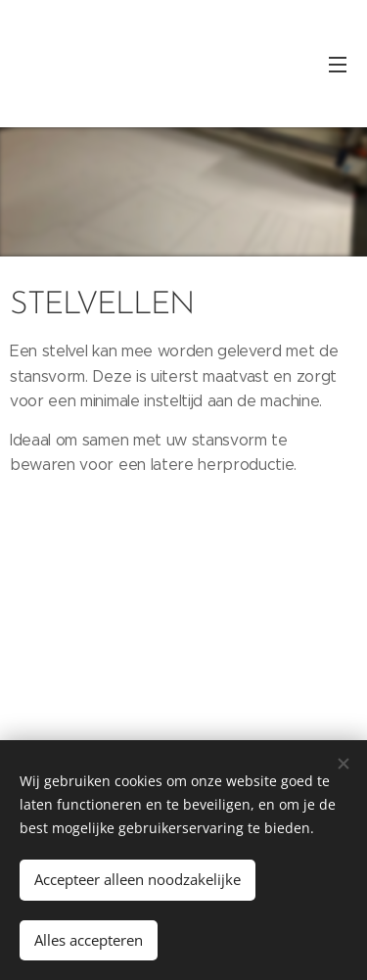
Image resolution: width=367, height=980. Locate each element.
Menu (338, 65)
